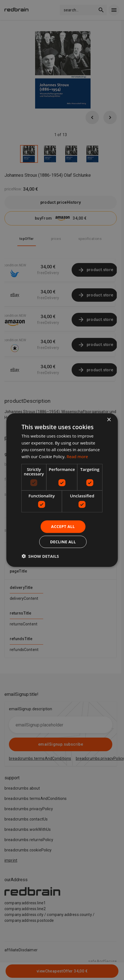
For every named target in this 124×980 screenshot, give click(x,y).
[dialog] (62, 490)
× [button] (109, 420)
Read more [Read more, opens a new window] (77, 456)
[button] (40, 556)
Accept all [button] (63, 526)
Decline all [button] (63, 542)
